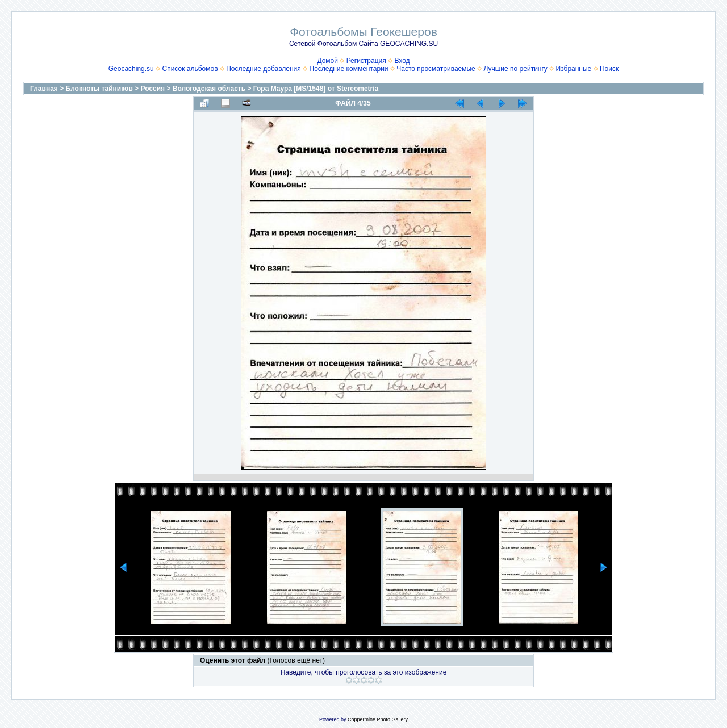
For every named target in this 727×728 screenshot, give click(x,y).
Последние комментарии (349, 69)
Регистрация (366, 61)
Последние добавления (264, 69)
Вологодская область (209, 89)
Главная (44, 89)
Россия (152, 89)
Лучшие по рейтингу (515, 69)
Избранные (574, 69)
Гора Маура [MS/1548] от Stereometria (316, 89)
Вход (402, 61)
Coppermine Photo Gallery (378, 719)
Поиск (609, 69)
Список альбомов (190, 69)
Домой (327, 61)
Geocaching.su (131, 69)
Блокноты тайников (99, 89)
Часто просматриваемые (436, 69)
